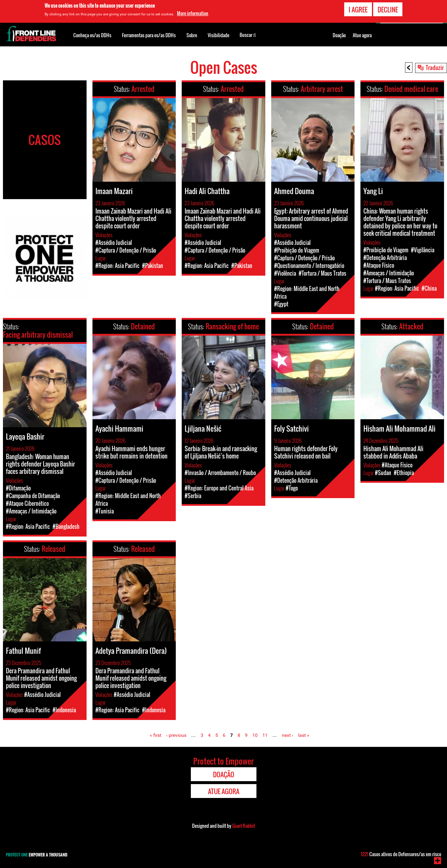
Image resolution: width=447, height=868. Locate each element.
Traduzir (435, 67)
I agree (358, 9)
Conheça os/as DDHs (92, 35)
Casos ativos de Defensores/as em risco (401, 854)
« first (156, 735)
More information (193, 13)
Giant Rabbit (244, 826)
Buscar (248, 35)
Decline (388, 9)
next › (288, 735)
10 (255, 735)
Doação (339, 35)
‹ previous (176, 735)
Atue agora (362, 35)
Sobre (192, 35)
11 (265, 735)
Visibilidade (218, 35)
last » (304, 735)
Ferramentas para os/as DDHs (149, 35)
